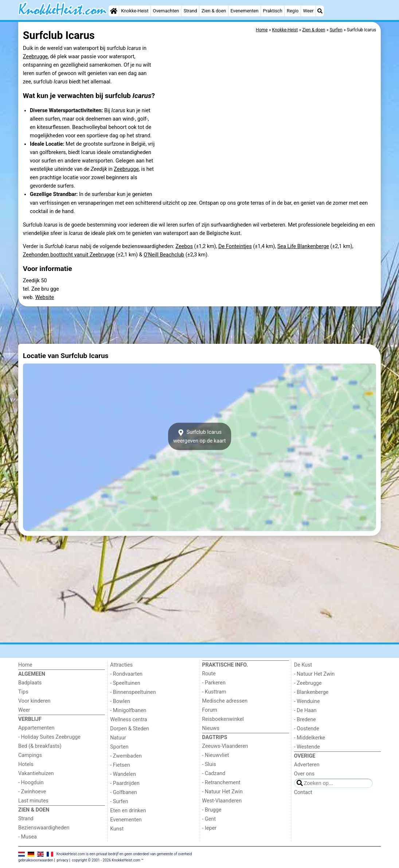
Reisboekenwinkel (223, 719)
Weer (308, 11)
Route (209, 674)
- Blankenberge (311, 692)
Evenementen (244, 11)
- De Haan (305, 710)
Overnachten (166, 11)
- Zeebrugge (308, 683)
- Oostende (307, 729)
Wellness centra (128, 720)
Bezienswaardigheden (44, 828)
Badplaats (30, 683)
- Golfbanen (124, 792)
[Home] (114, 11)
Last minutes (33, 801)
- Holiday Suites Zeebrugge (49, 737)
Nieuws (211, 728)
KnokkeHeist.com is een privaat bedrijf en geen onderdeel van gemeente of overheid (124, 854)
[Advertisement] (199, 325)
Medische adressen (225, 701)
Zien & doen (214, 11)
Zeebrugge (35, 57)
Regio (293, 11)
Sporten (119, 747)
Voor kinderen (34, 701)
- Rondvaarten (126, 674)
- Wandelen (123, 774)
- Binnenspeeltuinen (133, 692)
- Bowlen (120, 701)
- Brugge (212, 810)
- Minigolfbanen (128, 710)
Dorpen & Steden (130, 729)
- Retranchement (221, 783)
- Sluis (209, 764)
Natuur (118, 738)
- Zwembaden (126, 756)
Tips (23, 692)
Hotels (26, 764)
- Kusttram (214, 692)
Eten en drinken (128, 811)
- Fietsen (120, 765)
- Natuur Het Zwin (223, 792)
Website (45, 297)
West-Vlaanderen (222, 801)
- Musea (28, 837)
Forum (210, 710)
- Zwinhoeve (32, 792)
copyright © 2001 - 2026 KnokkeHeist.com (106, 860)
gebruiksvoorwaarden (36, 860)
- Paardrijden (125, 783)
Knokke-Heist (135, 11)
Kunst (117, 829)
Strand (190, 11)
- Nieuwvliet (216, 755)
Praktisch (273, 11)
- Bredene (305, 720)
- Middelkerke (310, 738)
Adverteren (307, 765)
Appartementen (36, 728)
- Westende (307, 747)
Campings (30, 755)
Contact (303, 792)
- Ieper (210, 828)
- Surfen (119, 802)
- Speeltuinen (125, 683)
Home (25, 665)
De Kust (303, 665)
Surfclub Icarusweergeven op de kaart (199, 436)
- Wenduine (307, 701)
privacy (63, 860)
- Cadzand (214, 773)
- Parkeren (214, 683)
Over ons (304, 774)
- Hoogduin (31, 783)
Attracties (121, 665)
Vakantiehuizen (36, 773)
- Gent (209, 819)
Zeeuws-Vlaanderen (225, 746)
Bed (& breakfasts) (40, 746)
